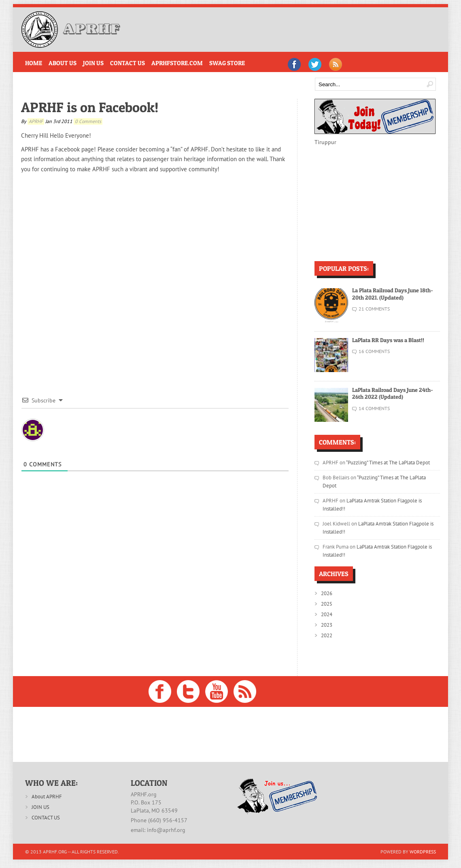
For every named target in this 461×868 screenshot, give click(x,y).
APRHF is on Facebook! (90, 107)
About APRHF (47, 797)
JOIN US (40, 807)
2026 (327, 593)
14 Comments (374, 408)
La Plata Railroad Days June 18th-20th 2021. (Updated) (393, 294)
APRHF (36, 121)
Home (34, 63)
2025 (327, 604)
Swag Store (227, 63)
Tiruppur (325, 142)
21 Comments (374, 309)
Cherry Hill (35, 135)
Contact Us (127, 63)
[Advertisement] (290, 30)
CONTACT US (46, 818)
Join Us (93, 63)
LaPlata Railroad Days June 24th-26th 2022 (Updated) (393, 393)
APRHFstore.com (177, 63)
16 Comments (374, 351)
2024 (327, 614)
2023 (327, 625)
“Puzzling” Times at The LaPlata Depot (388, 463)
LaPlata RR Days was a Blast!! (388, 340)
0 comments (88, 121)
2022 (327, 635)
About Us (63, 63)
